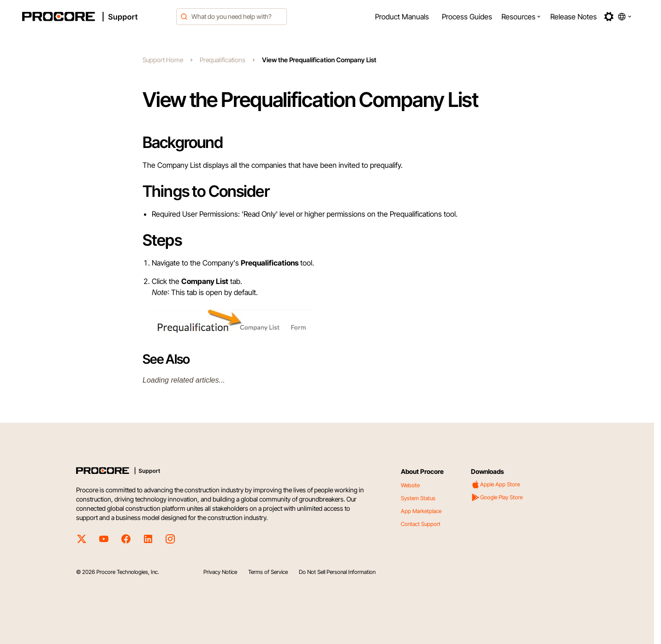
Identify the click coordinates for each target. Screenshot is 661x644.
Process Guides (467, 17)
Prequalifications (223, 60)
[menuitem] (402, 17)
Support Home (163, 60)
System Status (418, 498)
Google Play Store (497, 497)
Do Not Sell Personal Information (337, 572)
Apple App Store (495, 484)
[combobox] (232, 17)
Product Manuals (402, 17)
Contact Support (421, 524)
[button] (521, 17)
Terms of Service (268, 572)
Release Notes (574, 17)
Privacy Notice (220, 572)
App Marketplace (421, 511)
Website (410, 485)
